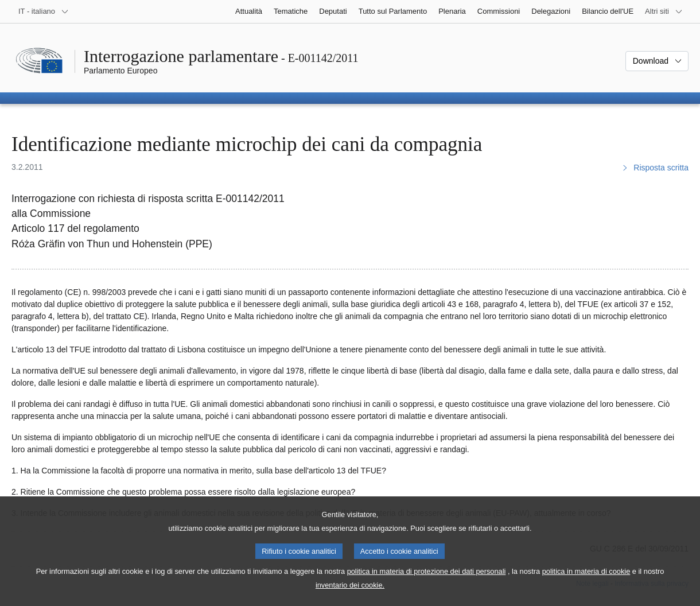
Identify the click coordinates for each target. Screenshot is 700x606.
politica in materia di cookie (586, 584)
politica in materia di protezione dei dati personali (427, 584)
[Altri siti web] (664, 11)
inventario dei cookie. (350, 598)
